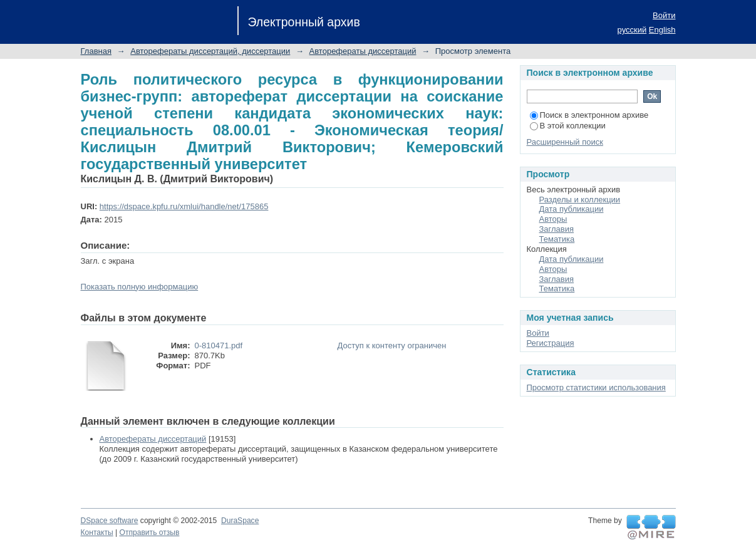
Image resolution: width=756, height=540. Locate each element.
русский (632, 30)
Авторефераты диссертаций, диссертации (210, 51)
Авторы (553, 219)
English (662, 30)
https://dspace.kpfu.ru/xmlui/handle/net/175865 (184, 206)
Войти (664, 15)
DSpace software (110, 521)
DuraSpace (240, 521)
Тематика (557, 239)
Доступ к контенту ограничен (392, 345)
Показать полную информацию (140, 287)
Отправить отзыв (150, 532)
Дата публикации (572, 209)
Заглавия (557, 229)
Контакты (97, 532)
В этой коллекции (568, 126)
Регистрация (551, 343)
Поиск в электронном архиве (589, 115)
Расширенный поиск (565, 142)
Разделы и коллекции (580, 200)
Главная (96, 51)
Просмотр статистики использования (596, 387)
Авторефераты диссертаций (363, 51)
